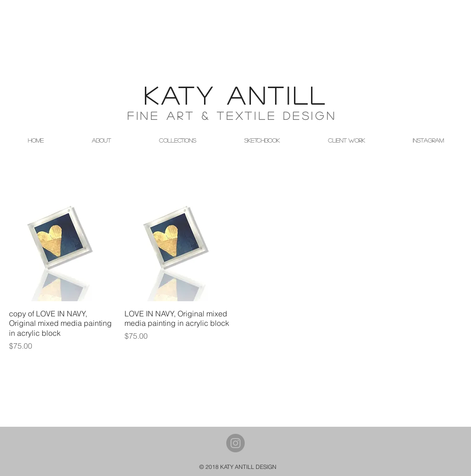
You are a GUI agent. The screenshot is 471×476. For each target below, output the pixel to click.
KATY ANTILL (236, 95)
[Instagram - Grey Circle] (235, 443)
